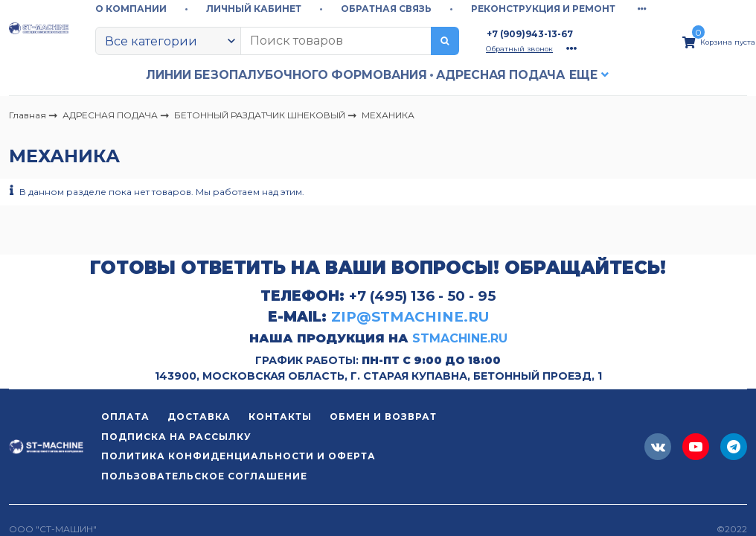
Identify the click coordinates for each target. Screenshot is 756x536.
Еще (583, 75)
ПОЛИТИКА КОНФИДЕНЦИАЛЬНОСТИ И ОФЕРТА (238, 456)
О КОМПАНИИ (131, 9)
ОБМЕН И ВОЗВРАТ (383, 417)
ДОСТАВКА (199, 417)
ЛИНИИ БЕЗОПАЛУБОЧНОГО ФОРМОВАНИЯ (286, 75)
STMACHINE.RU (460, 338)
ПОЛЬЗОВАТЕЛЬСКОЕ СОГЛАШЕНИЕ (204, 476)
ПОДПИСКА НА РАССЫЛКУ (176, 437)
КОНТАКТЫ (280, 417)
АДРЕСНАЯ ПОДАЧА (500, 75)
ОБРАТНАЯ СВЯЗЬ (386, 9)
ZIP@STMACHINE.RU (410, 317)
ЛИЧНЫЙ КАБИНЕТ (254, 9)
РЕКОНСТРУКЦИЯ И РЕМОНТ (543, 9)
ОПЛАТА (125, 417)
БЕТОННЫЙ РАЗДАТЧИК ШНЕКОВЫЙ (261, 114)
